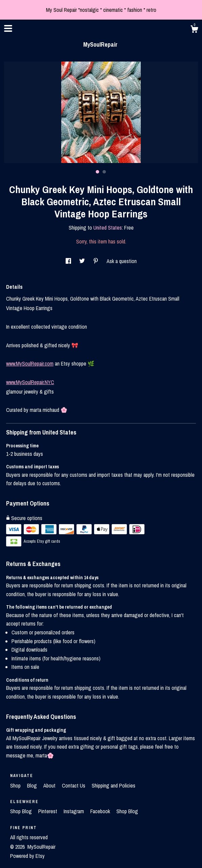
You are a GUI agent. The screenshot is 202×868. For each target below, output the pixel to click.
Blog (33, 785)
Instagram (74, 811)
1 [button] (97, 172)
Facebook (101, 811)
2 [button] (104, 172)
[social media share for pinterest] (96, 261)
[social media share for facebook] (69, 261)
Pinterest (48, 811)
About (50, 785)
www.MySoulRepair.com (30, 363)
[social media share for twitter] (83, 261)
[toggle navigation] (8, 28)
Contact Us (74, 785)
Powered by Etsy (27, 856)
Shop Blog (22, 811)
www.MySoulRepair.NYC (30, 382)
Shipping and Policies (114, 785)
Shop (16, 785)
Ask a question (122, 261)
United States (108, 228)
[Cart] (194, 30)
